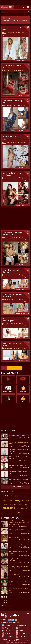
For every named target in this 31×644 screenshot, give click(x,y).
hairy (11, 496)
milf (21, 496)
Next (15, 368)
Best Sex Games (6, 603)
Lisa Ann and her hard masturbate (19, 545)
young (26, 496)
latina (27, 508)
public (23, 508)
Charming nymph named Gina (17, 465)
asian (16, 496)
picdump (5, 501)
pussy (17, 500)
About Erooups (9, 643)
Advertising (16, 643)
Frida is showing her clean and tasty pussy (12, 234)
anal (11, 501)
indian (15, 504)
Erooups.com (10, 640)
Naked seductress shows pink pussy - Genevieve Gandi (12, 138)
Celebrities (23, 625)
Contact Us (22, 643)
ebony (5, 504)
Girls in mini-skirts (14, 537)
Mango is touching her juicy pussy (19, 435)
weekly (20, 504)
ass (23, 501)
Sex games (8, 636)
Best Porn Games (6, 605)
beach (27, 501)
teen (6, 496)
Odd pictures (23, 636)
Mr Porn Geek (5, 600)
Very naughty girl (14, 574)
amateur (13, 513)
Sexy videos (9, 628)
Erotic (21, 631)
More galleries (15, 487)
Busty (21, 628)
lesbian (25, 504)
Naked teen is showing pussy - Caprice (11, 320)
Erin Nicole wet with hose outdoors (19, 582)
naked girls (9, 508)
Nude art (8, 631)
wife (18, 508)
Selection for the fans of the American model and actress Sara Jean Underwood (19, 523)
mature (10, 504)
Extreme (7, 634)
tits (18, 512)
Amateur (8, 625)
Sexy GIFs (22, 634)
